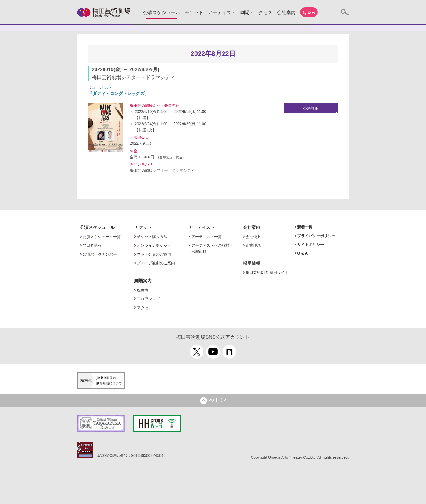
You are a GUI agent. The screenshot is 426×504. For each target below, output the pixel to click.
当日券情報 (92, 245)
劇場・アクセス (256, 13)
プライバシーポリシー (316, 236)
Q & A (309, 12)
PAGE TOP (213, 401)
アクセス (145, 308)
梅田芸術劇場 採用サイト (267, 272)
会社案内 (286, 13)
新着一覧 (305, 227)
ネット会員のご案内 (154, 254)
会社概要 (253, 237)
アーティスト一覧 (206, 237)
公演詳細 (311, 108)
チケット (194, 13)
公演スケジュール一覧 (102, 237)
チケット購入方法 (152, 237)
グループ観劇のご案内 (156, 263)
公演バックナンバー (100, 254)
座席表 (143, 290)
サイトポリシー (311, 245)
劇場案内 (143, 281)
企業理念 (253, 245)
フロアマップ (148, 299)
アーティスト (222, 13)
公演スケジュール (162, 13)
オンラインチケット (154, 245)
